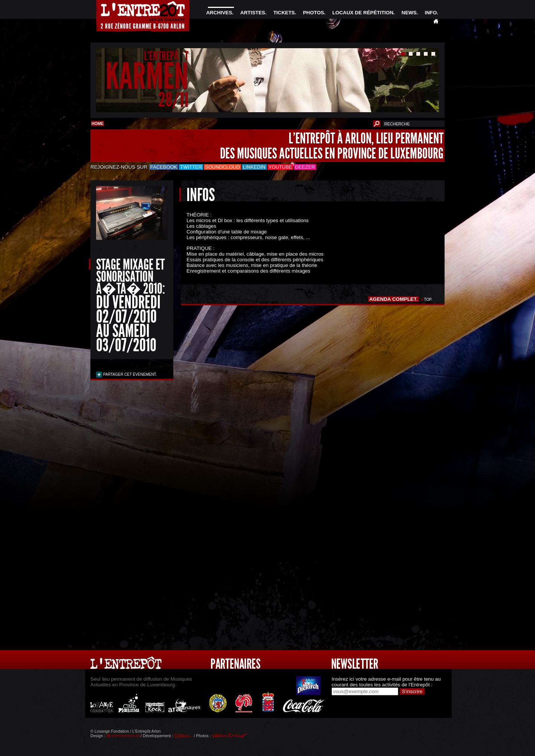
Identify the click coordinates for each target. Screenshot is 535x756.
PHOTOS (313, 13)
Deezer (305, 167)
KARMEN (147, 77)
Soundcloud (222, 167)
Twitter (191, 167)
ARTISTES (253, 13)
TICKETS (284, 13)
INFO (431, 13)
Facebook (164, 167)
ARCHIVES (219, 13)
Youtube (280, 167)
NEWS (409, 13)
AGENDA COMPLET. (394, 299)
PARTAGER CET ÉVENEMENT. (129, 374)
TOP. (428, 300)
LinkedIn (254, 167)
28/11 (173, 100)
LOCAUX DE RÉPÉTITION (363, 13)
